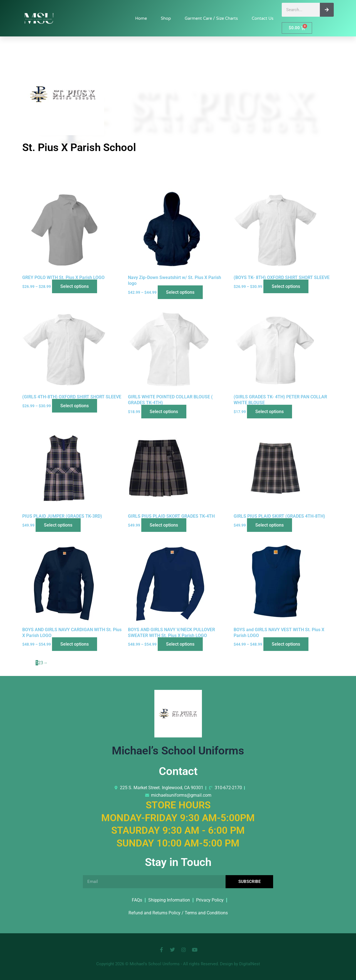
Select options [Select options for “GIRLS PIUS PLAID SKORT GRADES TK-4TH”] (164, 525)
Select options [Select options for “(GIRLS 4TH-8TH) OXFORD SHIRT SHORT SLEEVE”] (75, 406)
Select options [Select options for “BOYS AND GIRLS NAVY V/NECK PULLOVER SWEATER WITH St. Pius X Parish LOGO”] (180, 644)
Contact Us (263, 18)
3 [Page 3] (42, 663)
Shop (166, 18)
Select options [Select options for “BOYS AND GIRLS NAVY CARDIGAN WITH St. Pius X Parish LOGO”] (75, 644)
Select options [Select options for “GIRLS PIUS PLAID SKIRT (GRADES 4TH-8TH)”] (270, 525)
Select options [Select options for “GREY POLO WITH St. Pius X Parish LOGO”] (75, 286)
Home (141, 18)
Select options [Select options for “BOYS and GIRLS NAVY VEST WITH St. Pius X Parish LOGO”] (286, 644)
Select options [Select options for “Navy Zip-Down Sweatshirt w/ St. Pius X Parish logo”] (180, 292)
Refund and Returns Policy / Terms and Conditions (178, 913)
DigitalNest (250, 964)
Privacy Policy (210, 900)
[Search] (327, 10)
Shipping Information (169, 900)
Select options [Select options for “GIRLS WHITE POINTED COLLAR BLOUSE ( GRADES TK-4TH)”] (164, 412)
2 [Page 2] (39, 663)
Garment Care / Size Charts (211, 18)
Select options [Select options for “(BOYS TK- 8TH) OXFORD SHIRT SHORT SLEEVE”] (286, 286)
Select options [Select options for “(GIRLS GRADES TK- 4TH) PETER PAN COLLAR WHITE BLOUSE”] (270, 412)
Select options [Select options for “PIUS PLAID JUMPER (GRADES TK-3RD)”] (58, 525)
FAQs (137, 900)
